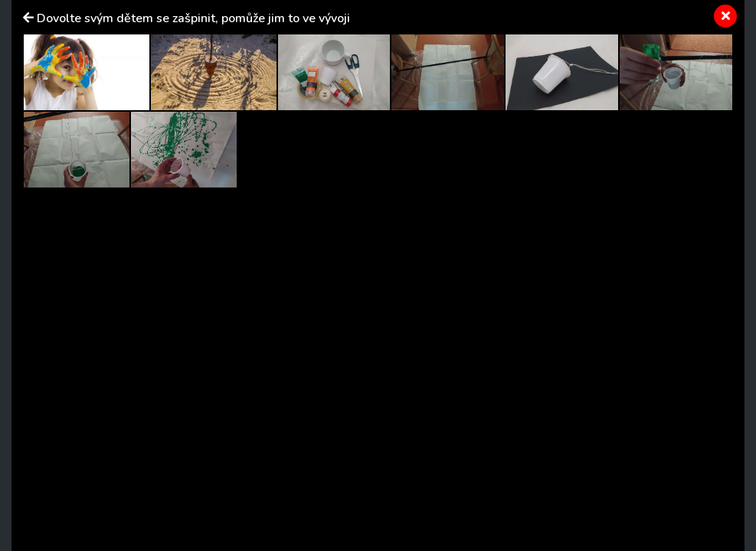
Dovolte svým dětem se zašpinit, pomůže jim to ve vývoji (193, 18)
